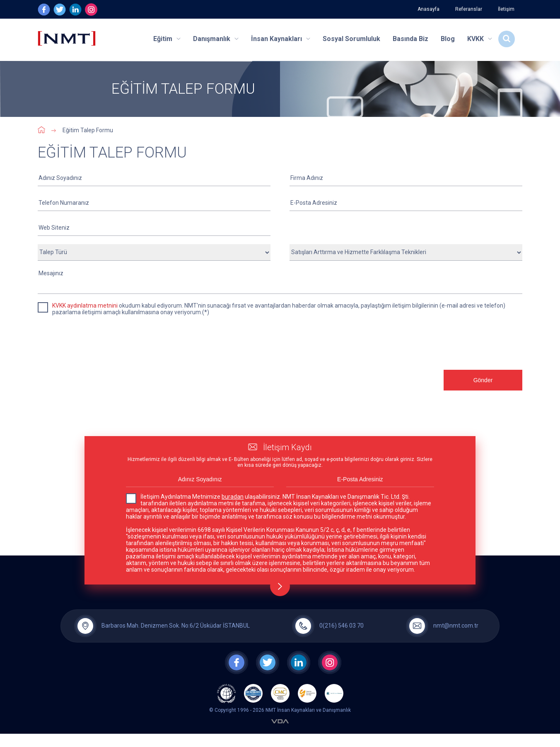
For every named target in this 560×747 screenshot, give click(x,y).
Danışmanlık (216, 39)
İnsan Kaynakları (281, 39)
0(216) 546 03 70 (342, 626)
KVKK (480, 39)
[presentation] (101, 391)
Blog (448, 39)
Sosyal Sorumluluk (351, 39)
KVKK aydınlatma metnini (85, 306)
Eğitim (167, 39)
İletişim (506, 9)
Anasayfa (428, 9)
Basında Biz (410, 39)
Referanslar (469, 9)
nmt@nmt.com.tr (456, 626)
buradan (233, 497)
